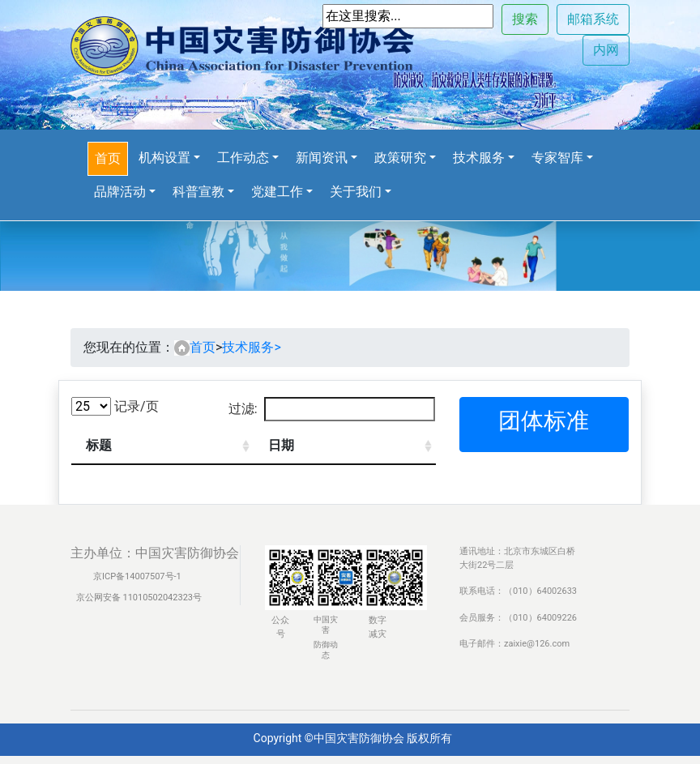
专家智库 (557, 158)
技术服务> (251, 347)
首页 (108, 158)
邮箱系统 (593, 19)
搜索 (525, 19)
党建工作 (277, 192)
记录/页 (115, 406)
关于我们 (356, 192)
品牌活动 (120, 192)
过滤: (332, 409)
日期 (281, 445)
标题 (99, 445)
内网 (606, 50)
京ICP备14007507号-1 (137, 576)
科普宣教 (198, 192)
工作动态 (243, 158)
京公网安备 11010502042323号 (138, 598)
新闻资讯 (322, 158)
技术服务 (479, 158)
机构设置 (164, 158)
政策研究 (400, 158)
